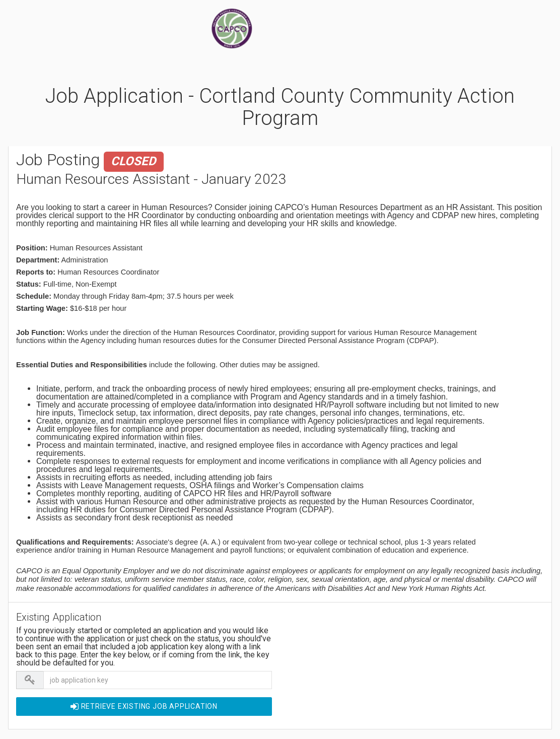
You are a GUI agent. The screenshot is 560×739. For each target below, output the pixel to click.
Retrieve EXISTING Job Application (144, 706)
